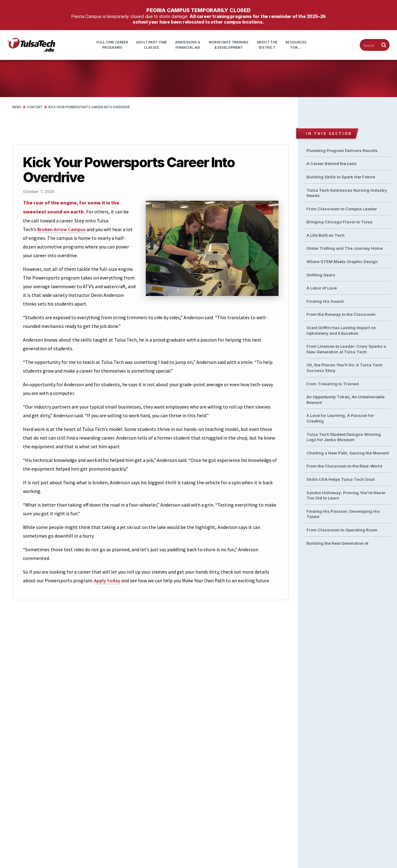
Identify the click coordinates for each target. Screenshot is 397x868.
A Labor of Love (322, 288)
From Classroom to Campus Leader (342, 209)
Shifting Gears (321, 275)
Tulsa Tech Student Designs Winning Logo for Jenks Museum (344, 437)
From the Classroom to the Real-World (344, 466)
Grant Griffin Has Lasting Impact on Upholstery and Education (341, 330)
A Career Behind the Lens (332, 163)
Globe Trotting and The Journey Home (345, 248)
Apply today (107, 580)
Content (35, 107)
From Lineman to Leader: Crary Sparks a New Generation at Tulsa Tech (346, 349)
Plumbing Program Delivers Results (342, 150)
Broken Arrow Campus (61, 229)
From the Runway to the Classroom (341, 314)
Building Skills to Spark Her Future (341, 177)
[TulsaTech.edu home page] (31, 50)
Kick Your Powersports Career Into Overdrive (89, 107)
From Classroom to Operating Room (342, 530)
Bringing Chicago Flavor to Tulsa (339, 222)
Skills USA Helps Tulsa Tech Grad (341, 479)
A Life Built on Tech (326, 235)
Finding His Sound (325, 301)
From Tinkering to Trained (333, 384)
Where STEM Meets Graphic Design (342, 262)
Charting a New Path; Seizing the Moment (348, 453)
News (17, 107)
